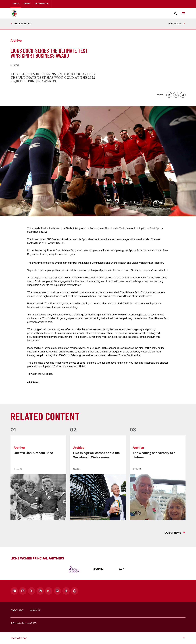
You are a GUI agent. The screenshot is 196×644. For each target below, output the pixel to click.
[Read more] (38, 478)
